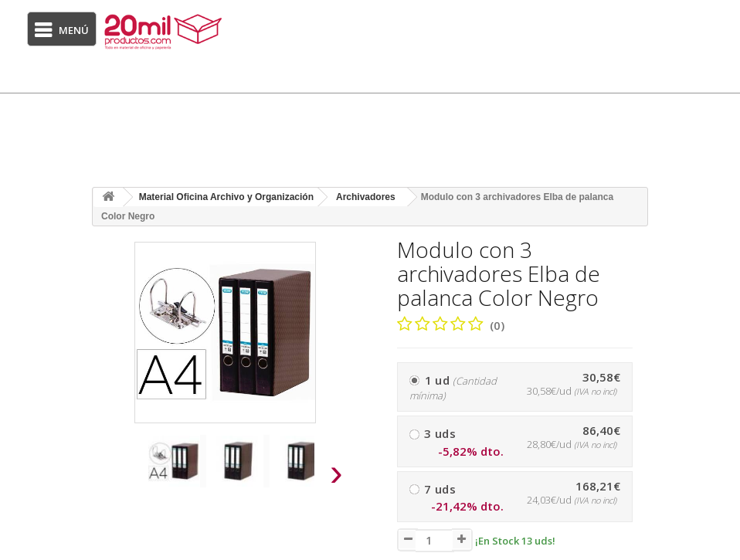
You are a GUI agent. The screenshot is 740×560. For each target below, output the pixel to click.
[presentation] (114, 477)
